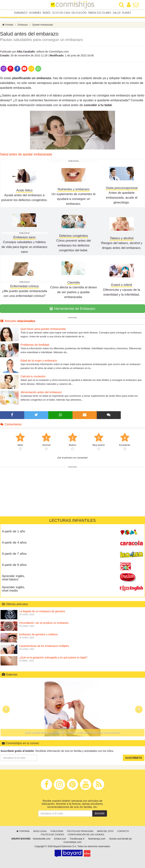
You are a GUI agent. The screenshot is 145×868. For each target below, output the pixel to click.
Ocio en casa (61, 13)
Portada (8, 25)
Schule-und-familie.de (120, 839)
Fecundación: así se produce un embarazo (44, 623)
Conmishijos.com (72, 842)
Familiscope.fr (77, 839)
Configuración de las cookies (86, 834)
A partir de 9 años (14, 565)
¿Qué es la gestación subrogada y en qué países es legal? (53, 657)
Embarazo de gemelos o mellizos (38, 634)
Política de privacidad (80, 831)
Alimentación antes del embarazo (41, 392)
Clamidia (73, 282)
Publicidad (57, 831)
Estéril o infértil (122, 285)
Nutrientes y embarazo (74, 189)
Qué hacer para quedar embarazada (43, 329)
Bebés (47, 13)
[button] (6, 709)
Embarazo (21, 13)
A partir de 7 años (14, 554)
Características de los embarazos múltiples (44, 646)
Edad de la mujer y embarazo (39, 360)
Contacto (123, 831)
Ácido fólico (24, 190)
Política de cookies (52, 834)
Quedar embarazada (43, 25)
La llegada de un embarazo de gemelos (42, 611)
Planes (127, 13)
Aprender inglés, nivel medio (13, 589)
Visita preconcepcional (122, 188)
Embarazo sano (24, 237)
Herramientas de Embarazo (72, 309)
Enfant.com (60, 839)
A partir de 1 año (14, 531)
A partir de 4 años (14, 543)
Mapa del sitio (105, 831)
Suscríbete (134, 758)
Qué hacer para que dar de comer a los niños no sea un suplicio (72, 733)
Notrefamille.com (42, 839)
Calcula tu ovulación (33, 376)
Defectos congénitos (74, 236)
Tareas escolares (100, 13)
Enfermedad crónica (24, 286)
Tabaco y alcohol (122, 238)
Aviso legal (40, 831)
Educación (79, 13)
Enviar (100, 813)
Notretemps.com (97, 839)
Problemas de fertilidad (35, 345)
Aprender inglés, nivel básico (13, 578)
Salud (117, 13)
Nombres (35, 13)
